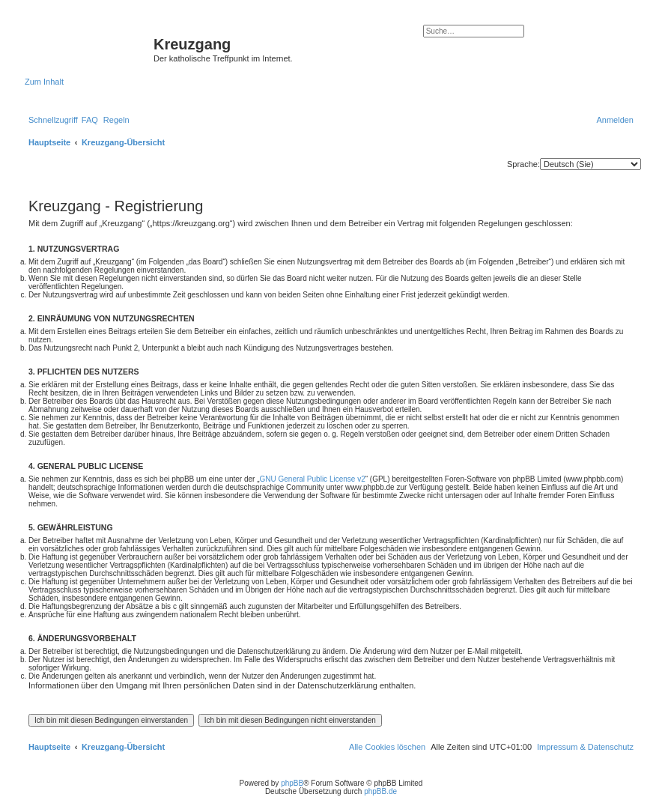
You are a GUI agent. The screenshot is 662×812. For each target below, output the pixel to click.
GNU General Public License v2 (313, 479)
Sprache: (523, 164)
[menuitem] (90, 120)
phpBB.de (380, 791)
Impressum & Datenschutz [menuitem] (585, 747)
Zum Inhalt (44, 82)
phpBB (292, 783)
